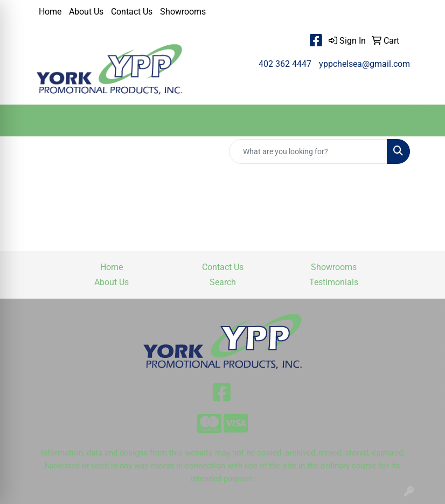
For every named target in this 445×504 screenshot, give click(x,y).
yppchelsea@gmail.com (364, 64)
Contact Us (132, 12)
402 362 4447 (285, 64)
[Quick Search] (308, 151)
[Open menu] (423, 121)
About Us (86, 12)
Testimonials (334, 282)
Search (223, 282)
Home (50, 12)
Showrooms (183, 12)
